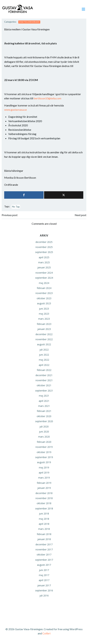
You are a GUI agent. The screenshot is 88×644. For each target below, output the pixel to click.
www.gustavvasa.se (15, 110)
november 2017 (44, 549)
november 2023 (44, 293)
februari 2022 (44, 370)
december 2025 (44, 242)
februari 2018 (44, 534)
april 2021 (44, 401)
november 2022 (44, 339)
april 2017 (44, 580)
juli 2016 (44, 596)
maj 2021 (44, 396)
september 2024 (44, 278)
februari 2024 (44, 288)
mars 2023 (44, 319)
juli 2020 (44, 426)
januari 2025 (44, 267)
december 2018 (44, 493)
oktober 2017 (44, 555)
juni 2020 (44, 432)
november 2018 (44, 498)
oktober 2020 (44, 416)
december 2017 (44, 544)
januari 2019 (44, 488)
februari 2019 (44, 483)
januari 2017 (44, 585)
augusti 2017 (44, 565)
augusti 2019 (44, 462)
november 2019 (44, 447)
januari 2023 (44, 329)
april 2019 (44, 473)
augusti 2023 (44, 303)
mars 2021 (44, 406)
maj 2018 (44, 519)
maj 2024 (44, 283)
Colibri (46, 633)
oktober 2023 (44, 298)
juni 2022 (44, 355)
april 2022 (44, 365)
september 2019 (44, 457)
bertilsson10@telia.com (47, 98)
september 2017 (44, 560)
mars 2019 (44, 478)
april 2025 (44, 257)
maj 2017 (44, 575)
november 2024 (44, 273)
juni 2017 (44, 570)
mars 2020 (44, 437)
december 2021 (44, 375)
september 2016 (44, 590)
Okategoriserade (29, 22)
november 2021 (44, 380)
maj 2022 (44, 360)
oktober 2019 (44, 452)
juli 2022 (44, 350)
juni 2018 (44, 514)
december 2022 (44, 334)
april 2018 (44, 524)
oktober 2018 (44, 503)
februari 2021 (44, 411)
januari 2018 (44, 539)
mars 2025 (44, 262)
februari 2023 (44, 324)
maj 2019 (44, 467)
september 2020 (44, 421)
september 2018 (44, 508)
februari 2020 (44, 442)
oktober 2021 (44, 385)
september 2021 (44, 391)
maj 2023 (44, 314)
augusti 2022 (44, 344)
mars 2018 (44, 529)
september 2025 (44, 252)
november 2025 (44, 247)
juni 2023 (44, 309)
